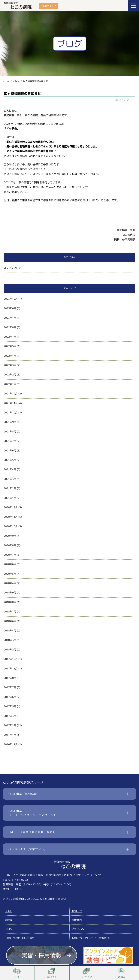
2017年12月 (11, 659)
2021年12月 (11, 394)
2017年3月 (10, 716)
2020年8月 (10, 545)
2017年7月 (10, 687)
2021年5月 (10, 460)
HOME (8, 911)
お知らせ (77, 911)
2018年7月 (10, 612)
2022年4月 (10, 356)
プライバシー (79, 929)
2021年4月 (10, 469)
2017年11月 (11, 669)
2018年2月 (10, 650)
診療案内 (77, 920)
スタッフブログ (12, 268)
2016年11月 (11, 744)
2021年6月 (10, 450)
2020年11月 (11, 517)
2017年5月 (10, 706)
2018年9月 (10, 593)
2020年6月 (10, 564)
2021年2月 (10, 488)
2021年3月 (10, 479)
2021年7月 (10, 441)
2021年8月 (10, 432)
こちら (41, 899)
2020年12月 (11, 507)
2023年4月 (10, 318)
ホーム (6, 81)
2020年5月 (10, 574)
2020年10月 (11, 526)
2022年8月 (10, 327)
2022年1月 (10, 384)
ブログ (16, 81)
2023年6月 (10, 308)
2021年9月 (10, 422)
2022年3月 (10, 365)
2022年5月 (10, 346)
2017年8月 (10, 678)
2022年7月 (10, 337)
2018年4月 (10, 631)
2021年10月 (11, 413)
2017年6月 (10, 697)
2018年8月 (10, 602)
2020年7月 (10, 555)
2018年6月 (10, 621)
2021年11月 (11, 403)
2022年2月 (10, 375)
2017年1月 (10, 735)
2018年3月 (10, 640)
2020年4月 (10, 583)
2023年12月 (11, 299)
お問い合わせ (20, 938)
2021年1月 (10, 498)
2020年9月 (10, 536)
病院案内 (10, 920)
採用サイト (48, 6)
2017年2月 (10, 725)
